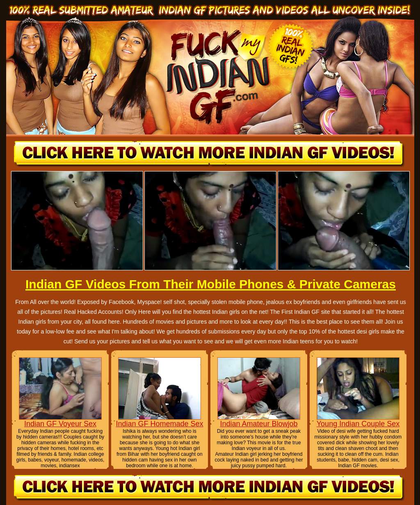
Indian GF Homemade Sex (159, 424)
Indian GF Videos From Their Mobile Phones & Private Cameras (211, 284)
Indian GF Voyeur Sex (60, 424)
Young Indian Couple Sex (358, 424)
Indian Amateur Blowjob (259, 424)
